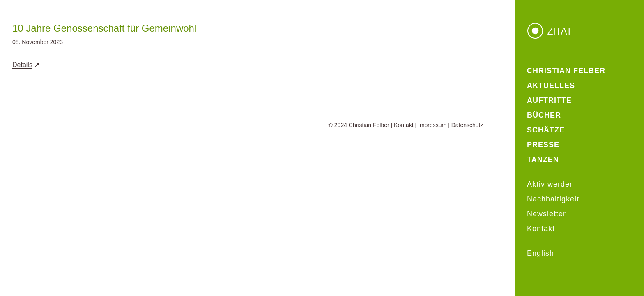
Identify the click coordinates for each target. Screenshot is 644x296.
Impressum (432, 125)
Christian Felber (369, 125)
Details (22, 65)
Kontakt (404, 125)
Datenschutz (467, 125)
